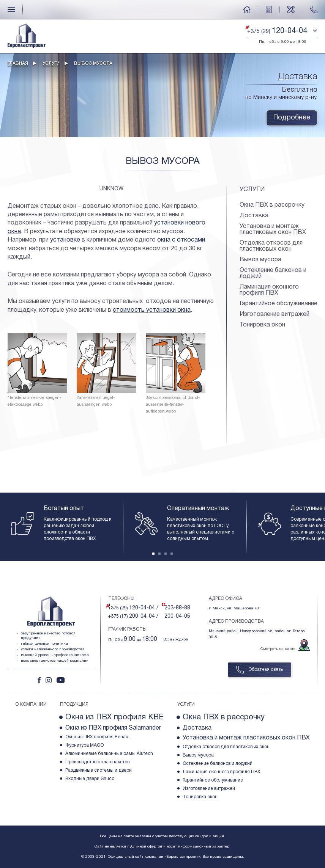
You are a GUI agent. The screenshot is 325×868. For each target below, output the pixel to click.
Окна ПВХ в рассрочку (272, 205)
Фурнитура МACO (84, 745)
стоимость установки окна (152, 310)
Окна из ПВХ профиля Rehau (97, 737)
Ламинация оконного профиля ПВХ (269, 290)
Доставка (254, 216)
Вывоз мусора (260, 260)
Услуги (51, 64)
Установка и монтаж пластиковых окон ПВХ (273, 229)
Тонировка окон (262, 325)
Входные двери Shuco (90, 779)
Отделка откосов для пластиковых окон (271, 246)
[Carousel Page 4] (172, 554)
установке (65, 240)
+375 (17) (133, 616)
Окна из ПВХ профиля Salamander (113, 728)
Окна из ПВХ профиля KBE (114, 717)
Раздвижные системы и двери (99, 770)
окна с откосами (181, 240)
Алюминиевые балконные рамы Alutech (109, 754)
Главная (18, 64)
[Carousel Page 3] (166, 554)
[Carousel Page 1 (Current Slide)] (153, 554)
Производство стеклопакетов (97, 762)
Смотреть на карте (278, 649)
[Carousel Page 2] (159, 554)
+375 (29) (133, 608)
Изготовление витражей (275, 314)
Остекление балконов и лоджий (273, 273)
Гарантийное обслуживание (278, 304)
